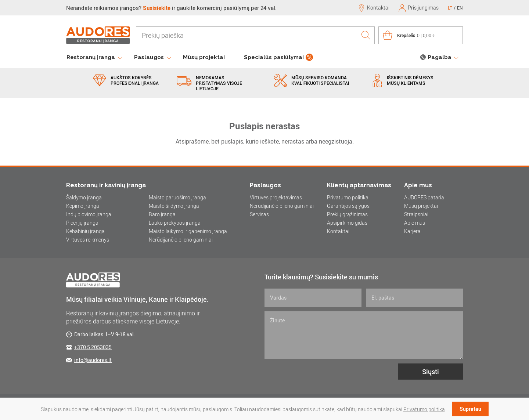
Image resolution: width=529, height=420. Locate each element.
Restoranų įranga (91, 57)
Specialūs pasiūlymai (274, 57)
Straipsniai (416, 214)
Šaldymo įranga (84, 197)
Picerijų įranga (82, 223)
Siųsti (431, 372)
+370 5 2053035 (93, 347)
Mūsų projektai (204, 57)
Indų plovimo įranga (89, 214)
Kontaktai (338, 231)
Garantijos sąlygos (348, 206)
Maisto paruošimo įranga (177, 197)
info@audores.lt (93, 360)
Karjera (412, 231)
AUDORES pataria (424, 197)
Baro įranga (162, 214)
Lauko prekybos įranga (175, 223)
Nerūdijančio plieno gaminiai (181, 240)
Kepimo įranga (83, 206)
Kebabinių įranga (85, 231)
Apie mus (415, 223)
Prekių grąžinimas (347, 214)
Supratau (470, 409)
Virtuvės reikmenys (88, 240)
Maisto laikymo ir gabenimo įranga (188, 231)
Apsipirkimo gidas (347, 223)
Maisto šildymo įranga (174, 206)
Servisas (259, 214)
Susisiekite (157, 8)
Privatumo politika (348, 197)
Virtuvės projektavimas (276, 197)
